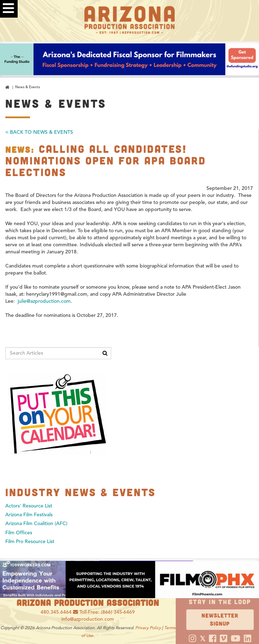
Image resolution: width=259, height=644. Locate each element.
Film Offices (19, 533)
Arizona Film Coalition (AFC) (36, 523)
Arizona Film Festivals (29, 515)
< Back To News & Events (39, 132)
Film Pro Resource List (30, 541)
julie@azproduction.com (44, 301)
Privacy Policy (148, 628)
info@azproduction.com (88, 619)
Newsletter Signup (220, 619)
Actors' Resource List (29, 506)
